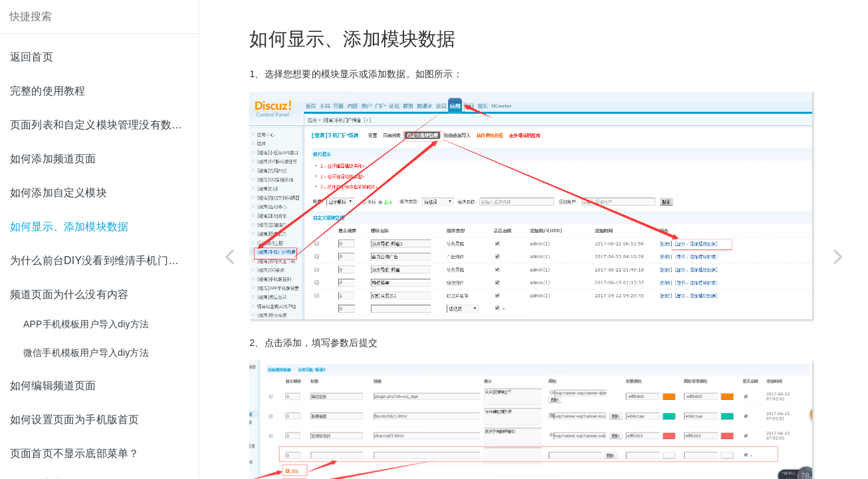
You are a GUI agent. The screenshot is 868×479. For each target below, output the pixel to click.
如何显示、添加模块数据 (69, 227)
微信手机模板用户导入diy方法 (86, 353)
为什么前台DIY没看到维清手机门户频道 (104, 260)
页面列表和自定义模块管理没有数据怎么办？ (104, 125)
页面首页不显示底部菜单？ (74, 453)
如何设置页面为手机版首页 (74, 419)
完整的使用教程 (48, 91)
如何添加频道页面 (53, 159)
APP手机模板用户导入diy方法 (86, 324)
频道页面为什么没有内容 (69, 294)
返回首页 (32, 57)
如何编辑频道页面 (53, 386)
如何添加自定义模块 (58, 193)
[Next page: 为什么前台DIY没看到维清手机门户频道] (838, 256)
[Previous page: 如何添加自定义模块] (229, 256)
